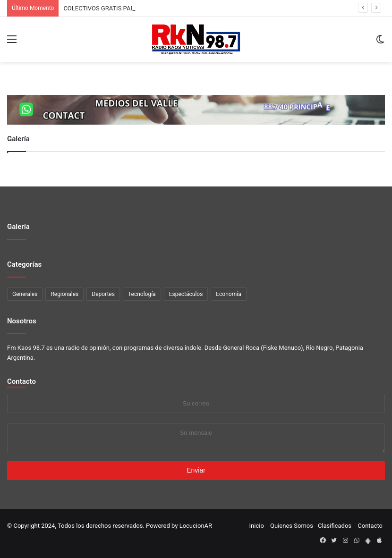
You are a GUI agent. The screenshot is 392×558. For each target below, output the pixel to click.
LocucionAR (196, 526)
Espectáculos (186, 294)
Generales (25, 294)
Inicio (257, 526)
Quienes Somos (292, 526)
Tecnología (142, 294)
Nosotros (22, 321)
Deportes (103, 294)
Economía (228, 294)
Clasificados (335, 526)
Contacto (21, 381)
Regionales (64, 294)
